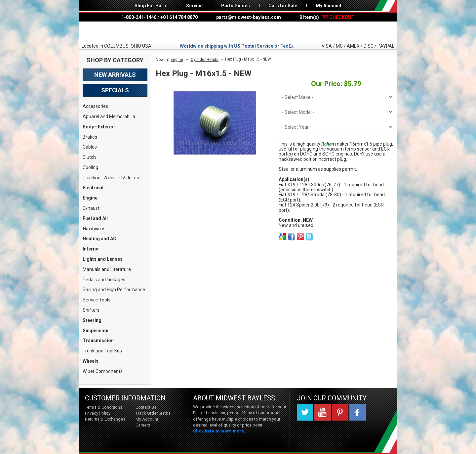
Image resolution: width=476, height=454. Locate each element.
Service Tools (97, 300)
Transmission (98, 340)
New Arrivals (115, 75)
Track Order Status (153, 413)
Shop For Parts (151, 6)
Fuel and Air (96, 218)
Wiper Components (103, 371)
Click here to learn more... (220, 431)
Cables (90, 147)
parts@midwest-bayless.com (249, 17)
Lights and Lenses (103, 259)
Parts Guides (236, 6)
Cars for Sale (283, 6)
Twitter (305, 412)
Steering (92, 320)
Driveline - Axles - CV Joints (111, 178)
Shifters (91, 310)
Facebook (358, 412)
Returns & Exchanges (105, 419)
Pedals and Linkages (104, 280)
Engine (90, 198)
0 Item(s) (327, 17)
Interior (91, 249)
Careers (143, 425)
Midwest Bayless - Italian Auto (238, 32)
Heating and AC (99, 239)
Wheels (91, 361)
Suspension (96, 331)
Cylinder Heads (205, 60)
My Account (329, 6)
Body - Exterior (99, 127)
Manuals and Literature (107, 269)
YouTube (323, 412)
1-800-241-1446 (139, 17)
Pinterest (340, 412)
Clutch (89, 157)
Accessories (95, 106)
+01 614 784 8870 (179, 17)
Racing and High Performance (114, 290)
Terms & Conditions (104, 407)
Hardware (93, 229)
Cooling (90, 167)
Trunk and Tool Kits (102, 351)
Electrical (93, 188)
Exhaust (91, 208)
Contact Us (146, 407)
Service (194, 6)
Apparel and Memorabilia (109, 116)
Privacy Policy (98, 413)
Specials (115, 90)
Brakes (90, 137)
